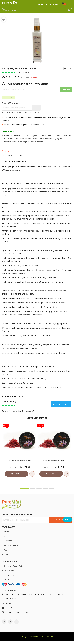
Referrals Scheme (10, 545)
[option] (37, 39)
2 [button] (41, 63)
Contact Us (7, 536)
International (53, 4)
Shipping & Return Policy (13, 566)
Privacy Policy (8, 570)
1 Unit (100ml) (9, 97)
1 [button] (33, 63)
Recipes (6, 550)
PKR (40, 4)
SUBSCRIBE (60, 520)
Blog (5, 554)
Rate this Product (61, 404)
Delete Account (9, 580)
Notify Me (66, 90)
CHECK (36, 108)
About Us (7, 532)
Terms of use (8, 575)
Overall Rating (9, 401)
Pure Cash (7, 541)
